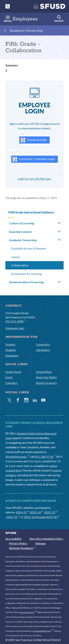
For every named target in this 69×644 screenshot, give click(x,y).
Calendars (11, 383)
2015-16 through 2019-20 (42, 517)
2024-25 (22, 512)
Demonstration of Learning (26, 282)
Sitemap (40, 543)
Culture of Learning (21, 223)
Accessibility (14, 539)
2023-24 (37, 512)
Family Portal (13, 372)
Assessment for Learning (26, 274)
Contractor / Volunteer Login (34, 159)
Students (11, 350)
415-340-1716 (45, 457)
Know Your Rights (46, 377)
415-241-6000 (16, 321)
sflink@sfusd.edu (17, 457)
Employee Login (34, 140)
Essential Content (20, 232)
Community (43, 344)
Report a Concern (46, 383)
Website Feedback (22, 548)
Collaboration (20, 265)
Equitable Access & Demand (29, 248)
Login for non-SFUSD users (34, 179)
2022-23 (51, 512)
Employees (12, 356)
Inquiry (16, 257)
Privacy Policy (18, 543)
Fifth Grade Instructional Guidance (31, 212)
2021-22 (13, 517)
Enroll (9, 377)
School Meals (44, 372)
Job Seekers (43, 350)
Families (10, 344)
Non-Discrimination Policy (46, 539)
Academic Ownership (26, 30)
